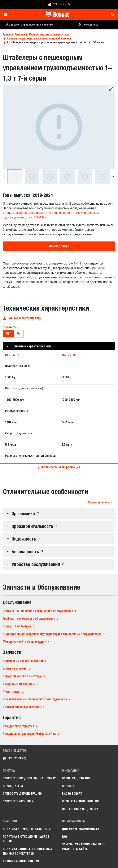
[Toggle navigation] (6, 15)
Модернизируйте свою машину (24, 642)
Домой (7, 34)
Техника (20, 34)
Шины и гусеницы (15, 668)
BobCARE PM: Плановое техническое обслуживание (38, 611)
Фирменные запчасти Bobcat (23, 661)
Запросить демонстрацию (22, 794)
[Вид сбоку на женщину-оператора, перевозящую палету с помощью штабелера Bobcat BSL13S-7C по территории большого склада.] (103, 177)
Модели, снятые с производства (49, 34)
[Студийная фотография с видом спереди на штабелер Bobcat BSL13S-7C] (32, 177)
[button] (59, 346)
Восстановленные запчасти (22, 707)
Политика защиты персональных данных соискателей (27, 851)
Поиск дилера (59, 246)
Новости (68, 786)
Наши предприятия (76, 778)
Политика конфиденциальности (27, 829)
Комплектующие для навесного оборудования (35, 699)
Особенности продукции (80, 809)
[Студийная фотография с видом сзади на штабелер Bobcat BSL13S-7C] (59, 127)
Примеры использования (80, 801)
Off (8, 334)
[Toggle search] (112, 15)
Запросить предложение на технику (29, 778)
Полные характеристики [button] (22, 318)
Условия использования (21, 861)
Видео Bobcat (72, 794)
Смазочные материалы (19, 684)
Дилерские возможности (81, 829)
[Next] (113, 177)
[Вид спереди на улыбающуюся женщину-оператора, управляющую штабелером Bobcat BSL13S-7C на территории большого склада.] (85, 177)
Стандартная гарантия (18, 726)
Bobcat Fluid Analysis (17, 626)
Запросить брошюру (18, 801)
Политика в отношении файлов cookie (26, 839)
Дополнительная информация (59, 467)
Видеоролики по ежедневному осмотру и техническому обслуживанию (52, 634)
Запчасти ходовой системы (22, 676)
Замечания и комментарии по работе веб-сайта (84, 847)
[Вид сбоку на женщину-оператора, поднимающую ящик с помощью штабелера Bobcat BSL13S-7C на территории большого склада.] (67, 177)
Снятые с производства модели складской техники (39, 38)
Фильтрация (12, 692)
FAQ (64, 837)
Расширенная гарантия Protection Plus (30, 734)
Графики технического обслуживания (29, 619)
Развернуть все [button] (100, 502)
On (19, 334)
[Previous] (5, 177)
